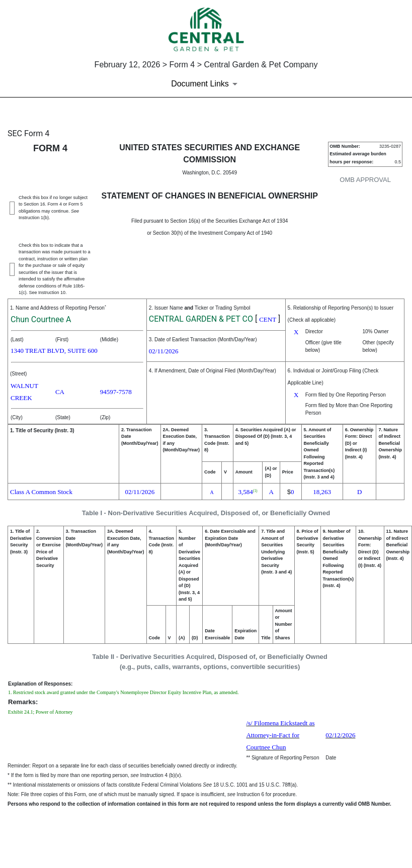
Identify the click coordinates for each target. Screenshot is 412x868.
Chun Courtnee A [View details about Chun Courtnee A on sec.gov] (41, 319)
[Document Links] (206, 84)
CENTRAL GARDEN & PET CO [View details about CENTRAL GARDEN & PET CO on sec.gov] (201, 319)
